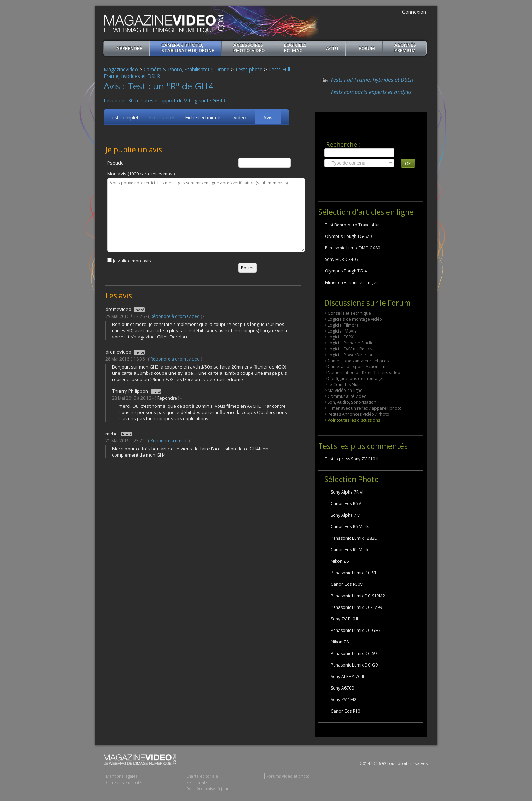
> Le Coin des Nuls (342, 384)
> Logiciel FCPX (339, 337)
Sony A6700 (342, 688)
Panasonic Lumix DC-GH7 (356, 630)
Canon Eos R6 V (346, 504)
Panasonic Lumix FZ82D (354, 538)
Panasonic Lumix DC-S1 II (355, 573)
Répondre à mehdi (169, 441)
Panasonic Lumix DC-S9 (354, 653)
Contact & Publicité (124, 782)
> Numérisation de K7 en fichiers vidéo (362, 373)
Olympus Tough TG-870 (348, 236)
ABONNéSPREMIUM (405, 48)
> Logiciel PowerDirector (348, 355)
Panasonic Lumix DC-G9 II (356, 665)
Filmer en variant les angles (352, 282)
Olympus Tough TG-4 (346, 271)
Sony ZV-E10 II (344, 619)
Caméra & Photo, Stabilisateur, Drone (188, 48)
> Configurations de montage (353, 378)
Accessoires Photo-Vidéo (249, 48)
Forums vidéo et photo (288, 776)
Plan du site (197, 782)
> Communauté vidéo (345, 396)
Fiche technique (203, 118)
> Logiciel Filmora (341, 325)
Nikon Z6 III (342, 561)
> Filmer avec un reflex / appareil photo (363, 408)
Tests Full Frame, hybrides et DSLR (372, 80)
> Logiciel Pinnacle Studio (349, 343)
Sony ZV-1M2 (344, 700)
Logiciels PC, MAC (295, 48)
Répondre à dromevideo (175, 316)
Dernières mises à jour (207, 789)
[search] (359, 153)
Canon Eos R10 (345, 711)
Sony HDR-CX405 (341, 259)
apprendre (129, 48)
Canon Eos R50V (347, 584)
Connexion (414, 12)
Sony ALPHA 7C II (347, 676)
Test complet (124, 118)
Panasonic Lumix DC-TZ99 (356, 607)
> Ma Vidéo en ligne (343, 390)
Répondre (167, 398)
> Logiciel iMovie (340, 331)
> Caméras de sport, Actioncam (355, 367)
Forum (367, 48)
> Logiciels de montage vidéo (353, 319)
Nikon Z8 (340, 642)
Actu (332, 48)
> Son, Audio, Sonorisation (350, 402)
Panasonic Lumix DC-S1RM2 (358, 596)
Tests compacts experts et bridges (371, 92)
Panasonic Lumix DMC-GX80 (352, 248)
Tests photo (249, 69)
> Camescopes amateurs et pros (356, 361)
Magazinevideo (121, 69)
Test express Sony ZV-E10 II (352, 459)
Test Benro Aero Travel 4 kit (352, 225)
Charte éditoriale (202, 776)
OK (408, 163)
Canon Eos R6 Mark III (352, 527)
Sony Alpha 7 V (345, 515)
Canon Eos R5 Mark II (351, 550)
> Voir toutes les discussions (352, 420)
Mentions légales (122, 776)
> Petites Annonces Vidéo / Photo (357, 414)
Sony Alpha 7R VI (347, 492)
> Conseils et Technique (348, 313)
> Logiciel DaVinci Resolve (349, 349)
